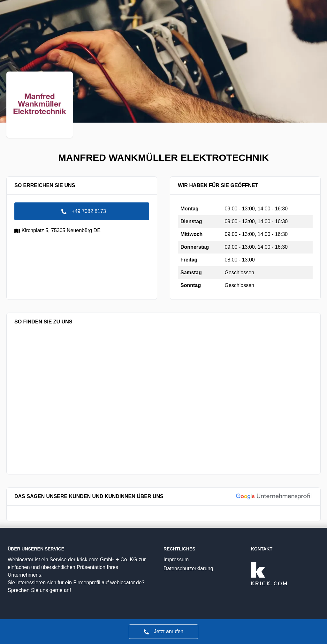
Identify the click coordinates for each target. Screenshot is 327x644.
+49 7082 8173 (82, 211)
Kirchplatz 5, (57, 230)
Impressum (201, 559)
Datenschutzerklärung (201, 568)
